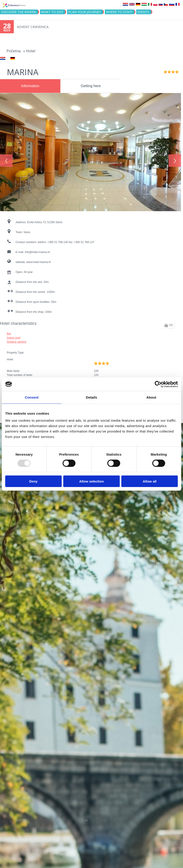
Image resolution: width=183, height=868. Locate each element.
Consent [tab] (32, 397)
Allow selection (91, 481)
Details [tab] (91, 397)
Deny (33, 481)
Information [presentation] (30, 86)
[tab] (30, 86)
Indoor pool (14, 336)
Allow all (150, 481)
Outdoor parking (16, 340)
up (166, 323)
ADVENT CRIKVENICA (33, 27)
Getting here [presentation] (91, 86)
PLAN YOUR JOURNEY (84, 12)
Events (143, 12)
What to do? (52, 12)
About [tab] (151, 397)
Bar (9, 332)
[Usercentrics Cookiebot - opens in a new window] (158, 384)
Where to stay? (119, 12)
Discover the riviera (19, 12)
